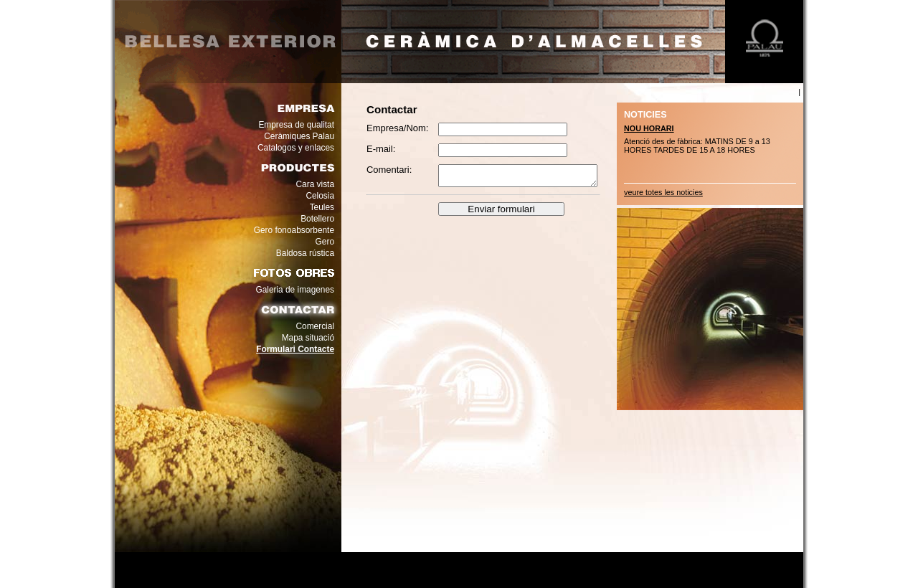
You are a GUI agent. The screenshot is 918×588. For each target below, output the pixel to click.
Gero (325, 242)
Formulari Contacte (295, 349)
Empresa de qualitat (296, 125)
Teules (322, 207)
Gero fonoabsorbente (294, 230)
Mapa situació (308, 338)
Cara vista (315, 184)
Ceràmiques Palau (299, 136)
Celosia (320, 196)
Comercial (315, 326)
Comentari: (389, 170)
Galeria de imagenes (295, 290)
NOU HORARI (649, 128)
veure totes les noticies (663, 192)
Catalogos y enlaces (296, 148)
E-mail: (381, 149)
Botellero (317, 219)
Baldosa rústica (305, 253)
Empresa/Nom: (397, 128)
